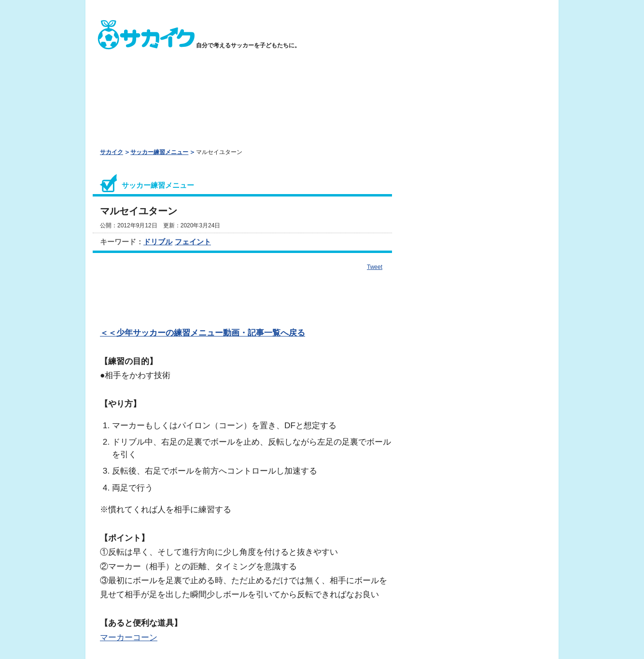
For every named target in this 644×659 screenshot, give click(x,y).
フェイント (193, 242)
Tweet (375, 267)
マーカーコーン (129, 637)
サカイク (112, 152)
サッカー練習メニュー (159, 152)
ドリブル (158, 242)
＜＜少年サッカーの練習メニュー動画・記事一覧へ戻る (203, 333)
